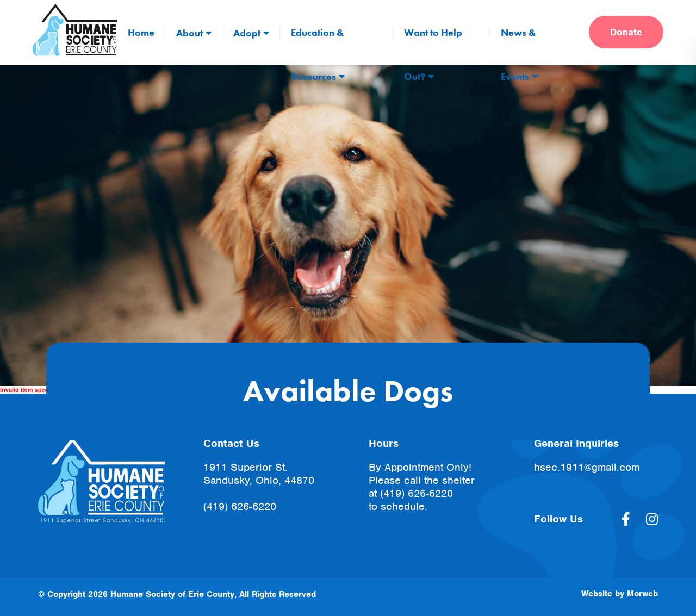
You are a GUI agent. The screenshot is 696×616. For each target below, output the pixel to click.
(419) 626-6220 (240, 506)
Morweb (642, 594)
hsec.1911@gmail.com (587, 467)
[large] (626, 519)
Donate (626, 32)
